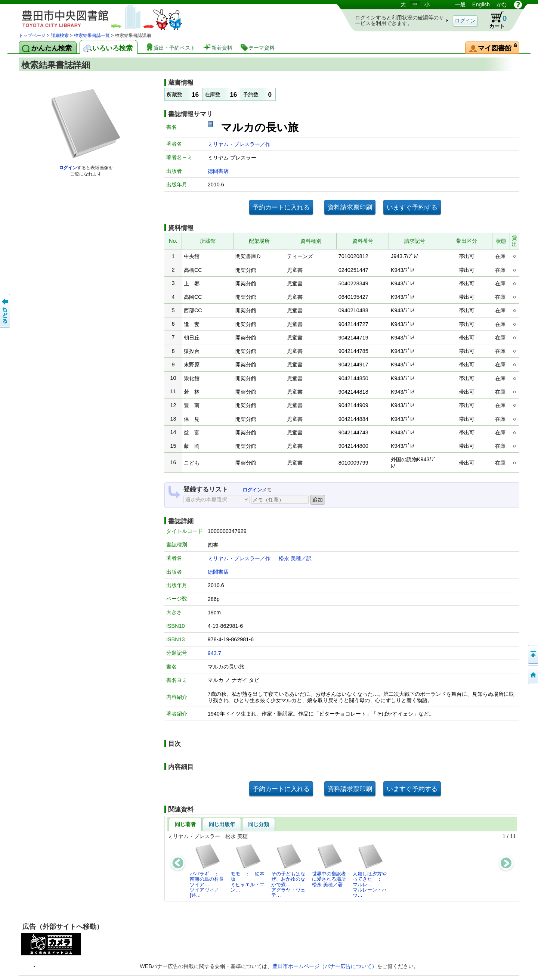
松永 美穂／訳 (295, 558)
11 (513, 836)
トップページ (32, 35)
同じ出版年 (222, 824)
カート (494, 20)
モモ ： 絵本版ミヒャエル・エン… (248, 868)
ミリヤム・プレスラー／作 (239, 144)
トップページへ (532, 675)
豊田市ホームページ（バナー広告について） (325, 966)
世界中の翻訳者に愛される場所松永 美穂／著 (329, 865)
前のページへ (6, 311)
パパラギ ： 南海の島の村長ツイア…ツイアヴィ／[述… (207, 871)
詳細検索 (60, 35)
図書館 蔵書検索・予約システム (97, 16)
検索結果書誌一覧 (92, 35)
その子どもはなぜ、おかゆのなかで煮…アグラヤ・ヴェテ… (288, 871)
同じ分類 (259, 824)
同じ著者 (185, 824)
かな (502, 4)
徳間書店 (218, 171)
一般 (460, 4)
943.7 (214, 653)
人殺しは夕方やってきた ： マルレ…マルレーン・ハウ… (370, 871)
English (481, 4)
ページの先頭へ (532, 654)
